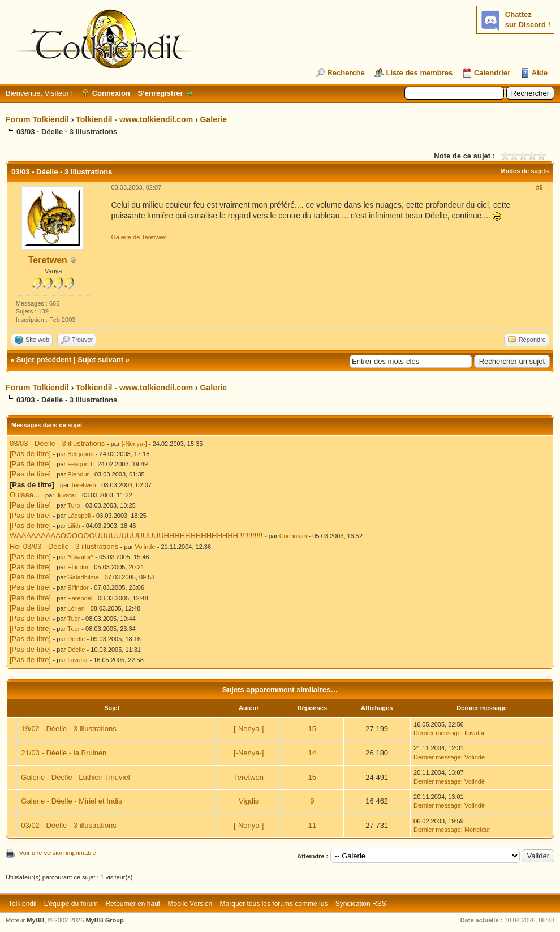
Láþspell (79, 516)
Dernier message (437, 733)
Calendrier (492, 73)
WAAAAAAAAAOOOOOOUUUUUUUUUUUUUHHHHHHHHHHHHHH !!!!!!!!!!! (136, 536)
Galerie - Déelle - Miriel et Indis (71, 801)
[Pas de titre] (30, 454)
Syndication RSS (361, 904)
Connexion (111, 93)
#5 (539, 187)
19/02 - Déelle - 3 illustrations (68, 729)
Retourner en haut (133, 904)
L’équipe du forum (71, 904)
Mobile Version (190, 904)
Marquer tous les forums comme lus (274, 904)
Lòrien (76, 608)
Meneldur (477, 830)
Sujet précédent (44, 360)
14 (312, 753)
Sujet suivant (100, 360)
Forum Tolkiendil (37, 119)
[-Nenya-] (134, 444)
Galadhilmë (83, 577)
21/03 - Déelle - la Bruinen (64, 753)
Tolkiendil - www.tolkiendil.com (134, 119)
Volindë (145, 547)
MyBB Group (104, 920)
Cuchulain (293, 536)
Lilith (74, 526)
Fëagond (79, 464)
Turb (74, 505)
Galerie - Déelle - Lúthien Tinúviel (75, 777)
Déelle (76, 639)
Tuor (74, 619)
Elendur (78, 474)
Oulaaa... (25, 495)
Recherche (346, 73)
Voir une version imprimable (58, 853)
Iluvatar (66, 495)
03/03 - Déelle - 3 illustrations (57, 443)
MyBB (35, 920)
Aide (540, 73)
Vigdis (249, 801)
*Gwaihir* (80, 557)
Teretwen (48, 260)
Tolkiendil (22, 904)
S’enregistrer (160, 93)
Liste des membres (419, 73)
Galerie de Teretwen (139, 237)
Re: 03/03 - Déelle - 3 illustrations (64, 546)
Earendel (80, 598)
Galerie (214, 119)
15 (312, 729)
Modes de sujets (524, 171)
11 (312, 825)
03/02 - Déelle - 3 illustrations (68, 825)
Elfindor (78, 567)
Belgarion (80, 454)
